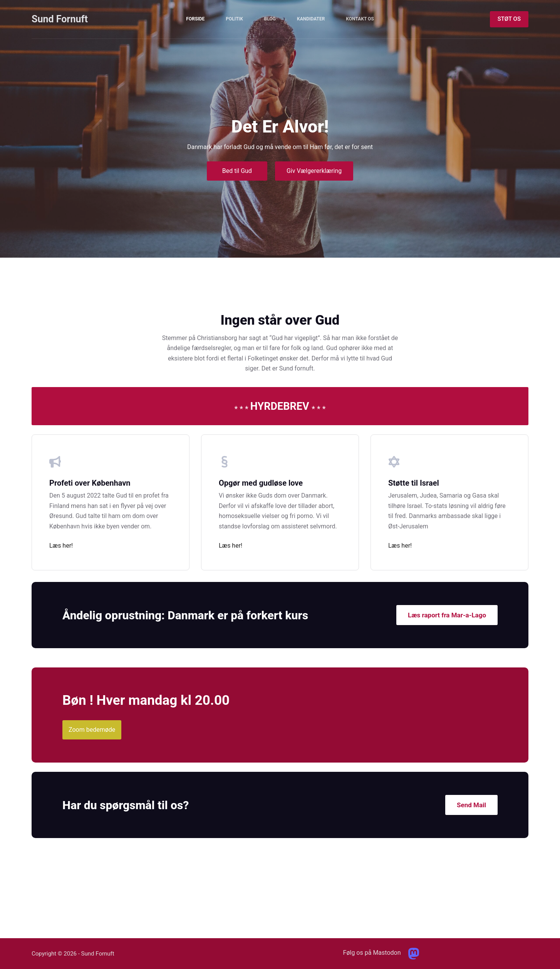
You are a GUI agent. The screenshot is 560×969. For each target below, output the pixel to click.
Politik (234, 19)
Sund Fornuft (60, 19)
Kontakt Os (360, 19)
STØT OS (509, 19)
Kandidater (311, 19)
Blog (270, 19)
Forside (195, 19)
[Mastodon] (414, 954)
